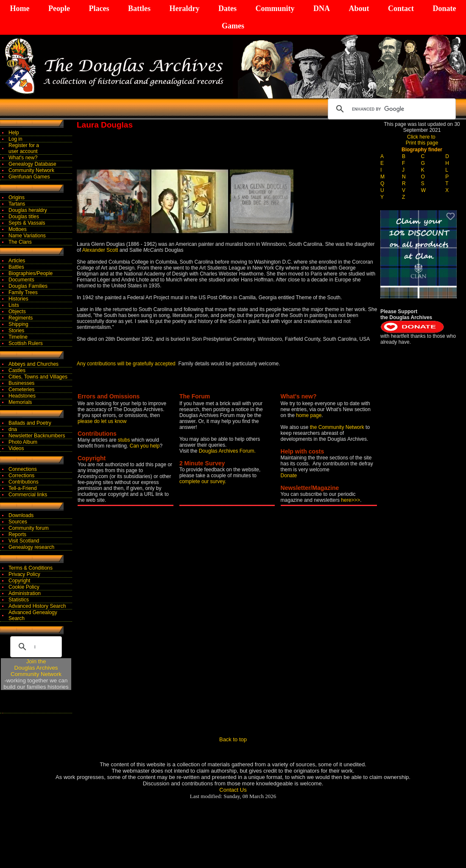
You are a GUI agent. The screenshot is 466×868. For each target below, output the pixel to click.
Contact (401, 8)
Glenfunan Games (29, 177)
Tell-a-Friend (23, 488)
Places (99, 8)
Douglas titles (24, 217)
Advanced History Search (37, 606)
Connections (23, 469)
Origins (17, 198)
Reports (17, 534)
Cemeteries (21, 389)
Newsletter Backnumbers (37, 436)
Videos (16, 448)
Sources (18, 522)
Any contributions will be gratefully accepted (126, 364)
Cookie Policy (24, 587)
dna (13, 429)
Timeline (18, 337)
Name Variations (27, 236)
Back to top (233, 739)
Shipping (18, 324)
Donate (444, 8)
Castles (17, 370)
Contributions (24, 482)
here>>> (350, 500)
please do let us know (102, 421)
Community (275, 8)
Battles (139, 8)
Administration (25, 593)
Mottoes (18, 229)
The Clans (20, 242)
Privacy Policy (24, 574)
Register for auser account (24, 148)
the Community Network (338, 427)
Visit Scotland (24, 541)
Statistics (19, 600)
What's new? (23, 158)
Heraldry (184, 8)
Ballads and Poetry (30, 423)
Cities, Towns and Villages (38, 377)
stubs (125, 440)
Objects (17, 312)
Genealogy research (31, 547)
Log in (15, 139)
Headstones (22, 396)
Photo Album (23, 442)
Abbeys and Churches (33, 364)
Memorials (20, 402)
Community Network (31, 170)
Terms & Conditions (31, 568)
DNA (322, 8)
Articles (17, 261)
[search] (391, 109)
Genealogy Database (32, 164)
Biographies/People (31, 273)
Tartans (17, 204)
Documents (21, 280)
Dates (227, 8)
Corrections (21, 476)
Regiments (21, 318)
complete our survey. (203, 481)
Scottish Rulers (26, 343)
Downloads (21, 515)
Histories (18, 299)
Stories (16, 331)
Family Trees (23, 292)
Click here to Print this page (422, 140)
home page (309, 415)
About (359, 8)
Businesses (21, 383)
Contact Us (233, 790)
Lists (14, 305)
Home (20, 8)
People (59, 8)
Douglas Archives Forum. (227, 451)
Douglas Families (28, 286)
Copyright (19, 581)
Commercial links (28, 495)
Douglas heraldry (28, 210)
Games (233, 26)
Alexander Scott (100, 250)
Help (14, 133)
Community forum (29, 528)
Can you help (145, 446)
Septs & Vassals (27, 223)
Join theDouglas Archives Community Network (36, 668)
